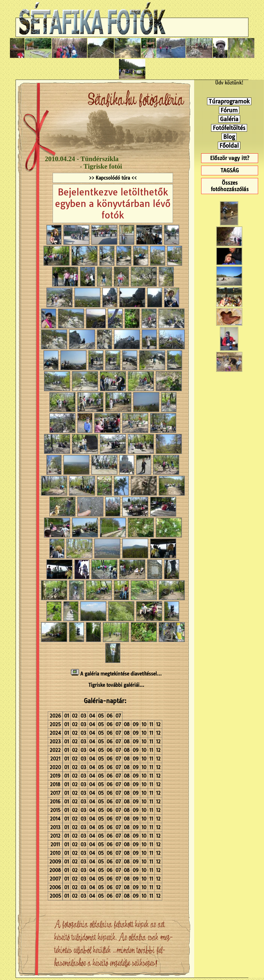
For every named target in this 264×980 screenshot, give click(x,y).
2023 (55, 742)
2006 (55, 887)
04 (92, 716)
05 (101, 716)
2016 (55, 802)
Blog (229, 137)
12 (158, 724)
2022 (55, 750)
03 (83, 716)
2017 (55, 793)
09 (136, 724)
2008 (55, 870)
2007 (55, 879)
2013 (55, 827)
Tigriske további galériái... (116, 685)
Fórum (229, 110)
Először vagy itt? (230, 158)
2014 (55, 819)
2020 (55, 767)
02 (75, 716)
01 (67, 716)
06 (110, 716)
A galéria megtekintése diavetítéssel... (116, 674)
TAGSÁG (230, 170)
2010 (55, 853)
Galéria (229, 119)
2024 (55, 733)
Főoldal (229, 146)
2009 (55, 862)
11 (151, 724)
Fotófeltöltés (229, 128)
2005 (55, 896)
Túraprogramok (229, 101)
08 (127, 724)
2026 (55, 716)
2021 (55, 759)
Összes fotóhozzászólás (230, 186)
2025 (55, 724)
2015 (55, 810)
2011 (55, 844)
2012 (55, 836)
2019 (55, 776)
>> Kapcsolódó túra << (113, 178)
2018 (55, 784)
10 (144, 724)
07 (118, 716)
